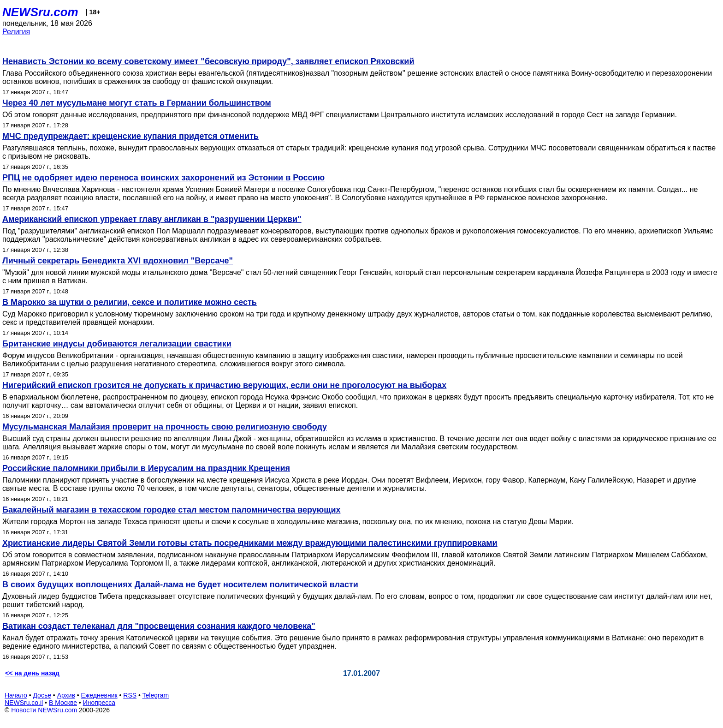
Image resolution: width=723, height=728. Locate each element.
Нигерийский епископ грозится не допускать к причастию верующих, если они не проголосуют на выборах (224, 385)
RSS (130, 695)
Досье (42, 695)
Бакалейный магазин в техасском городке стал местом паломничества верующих (172, 510)
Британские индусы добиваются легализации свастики (117, 344)
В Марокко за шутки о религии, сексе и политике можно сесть (130, 302)
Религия (16, 32)
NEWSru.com (40, 12)
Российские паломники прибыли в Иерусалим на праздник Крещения (146, 468)
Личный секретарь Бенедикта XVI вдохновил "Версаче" (118, 261)
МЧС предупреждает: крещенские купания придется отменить (130, 136)
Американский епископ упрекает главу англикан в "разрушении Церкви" (152, 219)
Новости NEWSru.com (44, 710)
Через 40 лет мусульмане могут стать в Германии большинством (137, 103)
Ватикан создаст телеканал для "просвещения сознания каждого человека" (159, 626)
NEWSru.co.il (24, 703)
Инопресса (99, 703)
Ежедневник (99, 695)
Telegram (156, 695)
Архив (66, 695)
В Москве (63, 703)
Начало (16, 695)
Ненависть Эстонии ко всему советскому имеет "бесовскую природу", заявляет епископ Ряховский (208, 61)
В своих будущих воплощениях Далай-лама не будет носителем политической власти (180, 585)
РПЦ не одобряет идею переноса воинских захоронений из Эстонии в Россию (163, 178)
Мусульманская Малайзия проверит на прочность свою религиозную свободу (165, 427)
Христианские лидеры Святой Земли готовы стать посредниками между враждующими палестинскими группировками (250, 543)
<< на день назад (32, 673)
